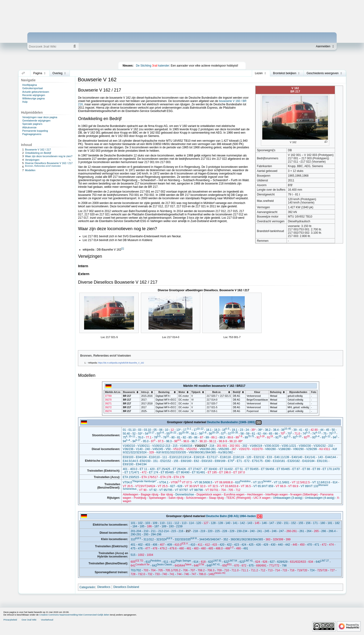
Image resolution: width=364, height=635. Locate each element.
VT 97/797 (181, 490)
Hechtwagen (255, 494)
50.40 (126, 434)
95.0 (146, 441)
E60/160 (186, 461)
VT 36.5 (246, 486)
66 (276, 434)
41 (301, 430)
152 (293, 523)
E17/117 (212, 457)
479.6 (173, 548)
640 (322, 562)
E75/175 (257, 461)
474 (331, 545)
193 (171, 526)
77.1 (149, 437)
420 (152, 469)
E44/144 (331, 457)
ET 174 (153, 472)
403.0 (134, 469)
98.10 (203, 441)
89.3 (222, 437)
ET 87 (296, 469)
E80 (268, 461)
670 (237, 566)
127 (206, 523)
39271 (108, 404)
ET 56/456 (268, 469)
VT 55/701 (212, 490)
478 (155, 548)
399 (288, 539)
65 (271, 434)
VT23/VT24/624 (145, 486)
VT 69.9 (293, 486)
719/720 (302, 570)
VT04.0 (140, 482)
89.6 (230, 437)
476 (140, 548)
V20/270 (244, 449)
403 (148, 545)
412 (207, 545)
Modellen (30, 170)
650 (227, 566)
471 (317, 545)
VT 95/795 (166, 490)
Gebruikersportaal (33, 88)
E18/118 (225, 457)
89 (207, 437)
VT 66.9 (281, 486)
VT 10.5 (262, 482)
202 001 (235, 446)
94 (335, 437)
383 (268, 539)
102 (140, 523)
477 (148, 548)
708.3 (211, 570)
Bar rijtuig (167, 494)
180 (323, 523)
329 (151, 452)
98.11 (213, 441)
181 (330, 523)
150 (279, 523)
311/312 (149, 539)
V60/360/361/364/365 (202, 452)
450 (302, 545)
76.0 (141, 437)
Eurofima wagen (234, 494)
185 (142, 526)
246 (274, 531)
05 (155, 430)
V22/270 (257, 449)
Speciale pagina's (32, 124)
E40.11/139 (282, 457)
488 (229, 548)
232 (331, 446)
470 (310, 545)
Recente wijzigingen (34, 95)
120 (249, 457)
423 (237, 545)
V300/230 (305, 446)
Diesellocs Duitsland (126, 587)
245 (267, 531)
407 (162, 545)
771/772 (274, 566)
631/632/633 (298, 562)
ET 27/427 (195, 469)
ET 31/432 (226, 469)
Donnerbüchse (185, 494)
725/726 (322, 570)
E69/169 (220, 461)
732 (150, 574)
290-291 (136, 534)
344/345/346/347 (210, 539)
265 (316, 531)
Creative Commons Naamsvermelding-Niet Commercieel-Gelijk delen (74, 615)
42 (306, 430)
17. (187, 430)
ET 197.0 (239, 472)
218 (212, 446)
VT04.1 (164, 482)
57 (223, 434)
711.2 (254, 570)
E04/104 (141, 457)
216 (181, 531)
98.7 (194, 441)
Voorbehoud (47, 620)
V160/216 (186, 446)
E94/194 (141, 464)
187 (157, 526)
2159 (179, 526)
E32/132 (259, 457)
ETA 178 (166, 477)
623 (246, 562)
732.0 (141, 574)
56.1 (194, 434)
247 (281, 531)
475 (133, 548)
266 (324, 531)
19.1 (235, 430)
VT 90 (143, 490)
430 (273, 545)
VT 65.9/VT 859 (263, 486)
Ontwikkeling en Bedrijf (38, 153)
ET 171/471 (132, 472)
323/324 (164, 539)
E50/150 (145, 461)
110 (162, 523)
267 (234, 449)
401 (125, 469)
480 (182, 548)
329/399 (278, 539)
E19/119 (239, 457)
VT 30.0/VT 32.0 (195, 486)
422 (229, 545)
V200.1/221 (289, 446)
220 (210, 531)
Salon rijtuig (176, 498)
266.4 (332, 531)
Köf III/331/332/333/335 (171, 452)
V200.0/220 (272, 446)
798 (284, 566)
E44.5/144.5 (131, 461)
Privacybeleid (10, 620)
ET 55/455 (252, 469)
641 (140, 566)
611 (166, 562)
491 (246, 548)
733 (157, 574)
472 (144, 472)
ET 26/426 (179, 469)
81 (179, 437)
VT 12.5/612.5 (301, 482)
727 (332, 570)
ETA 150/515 (131, 477)
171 (315, 523)
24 (247, 430)
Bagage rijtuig (150, 494)
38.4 (276, 430)
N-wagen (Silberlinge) (304, 494)
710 (227, 570)
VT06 (176, 482)
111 (165, 457)
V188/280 (284, 449)
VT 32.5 (213, 486)
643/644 (183, 566)
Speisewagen (157, 498)
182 (337, 523)
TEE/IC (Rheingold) (239, 498)
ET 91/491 (199, 472)
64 (265, 434)
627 (172, 486)
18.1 (209, 430)
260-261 (292, 531)
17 (199, 430)
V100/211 (144, 446)
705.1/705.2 (173, 570)
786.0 (202, 574)
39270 (108, 400)
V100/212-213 (161, 446)
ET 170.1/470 (331, 469)
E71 (239, 461)
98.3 (169, 441)
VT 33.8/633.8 (229, 486)
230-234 (242, 531)
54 (150, 434)
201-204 (136, 531)
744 (179, 574)
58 (242, 434)
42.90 (314, 430)
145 (257, 523)
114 (191, 523)
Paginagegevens (32, 134)
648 (213, 566)
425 (251, 545)
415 (215, 545)
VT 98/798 (196, 490)
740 (165, 574)
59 (248, 434)
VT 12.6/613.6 (321, 482)
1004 (150, 555)
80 (173, 437)
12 (172, 430)
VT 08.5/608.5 (203, 482)
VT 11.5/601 (282, 482)
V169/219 (256, 446)
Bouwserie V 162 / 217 (38, 150)
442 (288, 545)
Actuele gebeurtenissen (36, 92)
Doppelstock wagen (209, 494)
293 (146, 534)
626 (265, 562)
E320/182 (294, 461)
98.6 (186, 441)
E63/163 (207, 461)
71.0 (297, 434)
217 (188, 531)
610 (243, 482)
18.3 (217, 430)
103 (148, 523)
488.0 (219, 548)
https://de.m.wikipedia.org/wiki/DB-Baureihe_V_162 (121, 363)
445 (295, 545)
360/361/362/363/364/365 (247, 539)
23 (242, 430)
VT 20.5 (128, 486)
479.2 (163, 548)
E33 (269, 457)
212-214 (163, 531)
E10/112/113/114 (180, 457)
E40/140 (297, 457)
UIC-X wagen (262, 498)
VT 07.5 (187, 482)
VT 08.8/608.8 (224, 482)
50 (333, 430)
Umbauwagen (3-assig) (288, 498)
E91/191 (322, 461)
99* (240, 441)
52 (134, 434)
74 (306, 434)
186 (149, 526)
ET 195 (212, 472)
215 (175, 446)
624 (258, 562)
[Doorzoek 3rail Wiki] (49, 46)
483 (196, 548)
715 (285, 570)
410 (193, 545)
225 (217, 531)
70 (283, 434)
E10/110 (154, 457)
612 (181, 562)
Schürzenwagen (196, 498)
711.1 (245, 570)
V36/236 (128, 449)
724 (312, 570)
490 (238, 548)
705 (231, 490)
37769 (108, 396)
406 (155, 545)
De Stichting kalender (153, 66)
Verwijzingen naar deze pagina (40, 117)
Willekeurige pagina (34, 98)
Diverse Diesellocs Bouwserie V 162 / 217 (49, 163)
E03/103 (128, 457)
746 (187, 574)
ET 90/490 (183, 472)
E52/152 (166, 461)
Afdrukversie (29, 127)
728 (133, 574)
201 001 (222, 446)
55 (160, 434)
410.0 (181, 545)
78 (157, 437)
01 (124, 430)
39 (295, 430)
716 (292, 570)
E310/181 (279, 461)
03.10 (147, 430)
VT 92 (153, 490)
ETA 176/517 (150, 477)
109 (155, 523)
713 (270, 570)
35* (254, 430)
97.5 (161, 441)
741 (172, 574)
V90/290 (298, 449)
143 (320, 457)
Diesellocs (104, 587)
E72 (247, 461)
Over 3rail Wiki (29, 620)
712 (238, 490)
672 (244, 566)
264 (309, 531)
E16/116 (199, 457)
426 (259, 545)
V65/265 (224, 449)
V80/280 (271, 449)
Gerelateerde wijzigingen (36, 121)
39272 (108, 407)
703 (146, 570)
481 (189, 548)
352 (226, 539)
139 (220, 523)
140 (228, 523)
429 (266, 545)
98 (177, 441)
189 (164, 526)
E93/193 (128, 464)
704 (223, 490)
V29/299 (312, 449)
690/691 (261, 566)
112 (177, 523)
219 (203, 531)
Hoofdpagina (30, 85)
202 (245, 446)
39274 (108, 411)
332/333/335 (186, 539)
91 (261, 437)
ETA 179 (179, 477)
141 (235, 523)
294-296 (156, 534)
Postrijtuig (140, 498)
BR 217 (127, 396)
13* (178, 430)
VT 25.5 (163, 486)
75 (325, 434)
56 (203, 434)
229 (232, 531)
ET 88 (306, 469)
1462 (217, 574)
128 (213, 523)
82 (184, 437)
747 (194, 574)
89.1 (214, 437)
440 (280, 545)
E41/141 (310, 457)
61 (253, 434)
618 (203, 562)
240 (148, 449)
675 (251, 566)
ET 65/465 (283, 469)
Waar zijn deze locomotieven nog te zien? (49, 156)
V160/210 (129, 446)
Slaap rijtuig (216, 498)
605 (137, 562)
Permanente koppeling (35, 131)
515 (133, 555)
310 (136, 539)
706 (185, 570)
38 (286, 430)
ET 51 (239, 469)
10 (166, 430)
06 (161, 430)
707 (193, 570)
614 (335, 482)
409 (169, 545)
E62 (196, 461)
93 (316, 437)
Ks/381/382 (226, 452)
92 (287, 437)
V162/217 (201, 446)
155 (176, 461)
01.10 (132, 430)
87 (202, 437)
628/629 (282, 562)
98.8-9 (223, 441)
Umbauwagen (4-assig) (320, 498)
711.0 (235, 570)
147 (272, 523)
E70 (231, 461)
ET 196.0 (225, 472)
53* (140, 434)
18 (226, 430)
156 (308, 523)
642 (162, 566)
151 (155, 461)
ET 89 (316, 469)
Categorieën (87, 587)
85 (190, 437)
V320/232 (320, 446)
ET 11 (144, 469)
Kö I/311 (325, 449)
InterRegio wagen (277, 494)
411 (200, 545)
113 (184, 523)
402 (140, 545)
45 (328, 430)
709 (219, 570)
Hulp (25, 102)
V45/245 (158, 449)
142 (242, 523)
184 (135, 526)
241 (259, 531)
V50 (168, 449)
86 (196, 437)
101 (133, 523)
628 (180, 486)
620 (215, 562)
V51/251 (179, 449)
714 (278, 570)
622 (230, 562)
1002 (141, 555)
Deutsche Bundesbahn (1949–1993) (231, 422)
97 (153, 441)
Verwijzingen (32, 160)
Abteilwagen (131, 494)
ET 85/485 (167, 472)
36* (260, 430)
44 (322, 430)
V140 (139, 449)
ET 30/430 (211, 469)
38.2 (268, 430)
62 (259, 434)
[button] (23, 73)
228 (225, 531)
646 (199, 566)
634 (311, 562)
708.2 (201, 570)
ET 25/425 (164, 469)
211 (153, 531)
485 (211, 548)
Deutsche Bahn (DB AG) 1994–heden (231, 516)
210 (146, 531)
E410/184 (308, 461)
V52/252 (192, 449)
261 (302, 531)
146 (264, 523)
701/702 (136, 570)
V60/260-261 (208, 449)
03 (140, 430)
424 (244, 545)
